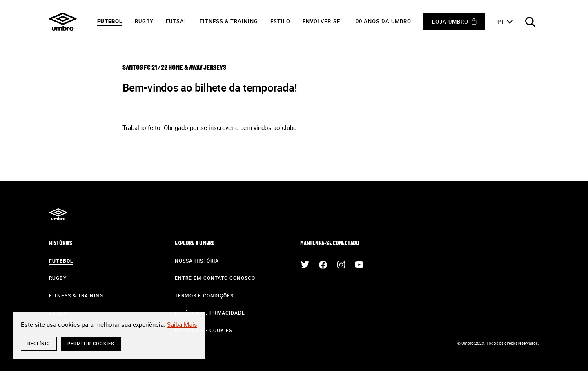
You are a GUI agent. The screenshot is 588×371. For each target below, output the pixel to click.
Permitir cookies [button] (91, 343)
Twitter (305, 265)
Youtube (359, 265)
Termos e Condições (204, 295)
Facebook (323, 265)
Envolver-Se (321, 21)
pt (501, 22)
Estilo (280, 21)
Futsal (177, 21)
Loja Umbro (450, 22)
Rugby (144, 21)
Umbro (63, 22)
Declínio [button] (39, 343)
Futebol (110, 21)
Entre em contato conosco (215, 278)
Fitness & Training (229, 21)
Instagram (341, 265)
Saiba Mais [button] (182, 324)
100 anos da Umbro (382, 21)
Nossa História (197, 261)
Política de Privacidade (210, 313)
